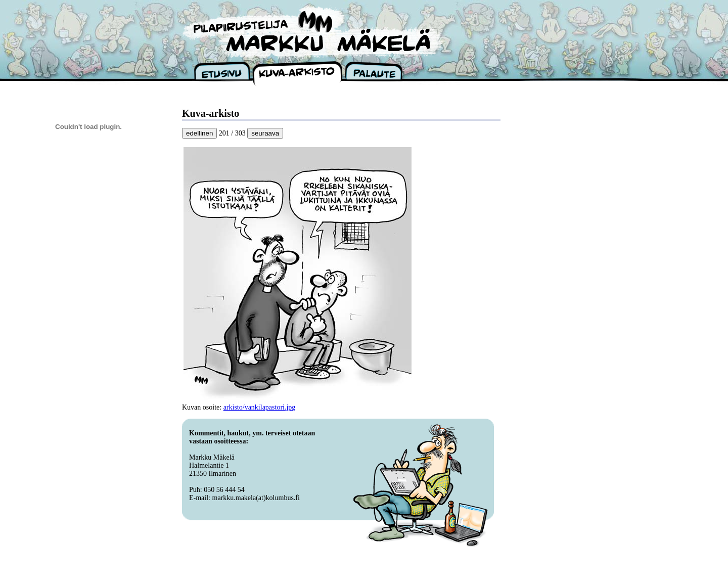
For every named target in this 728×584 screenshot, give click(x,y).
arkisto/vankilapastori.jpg (260, 407)
